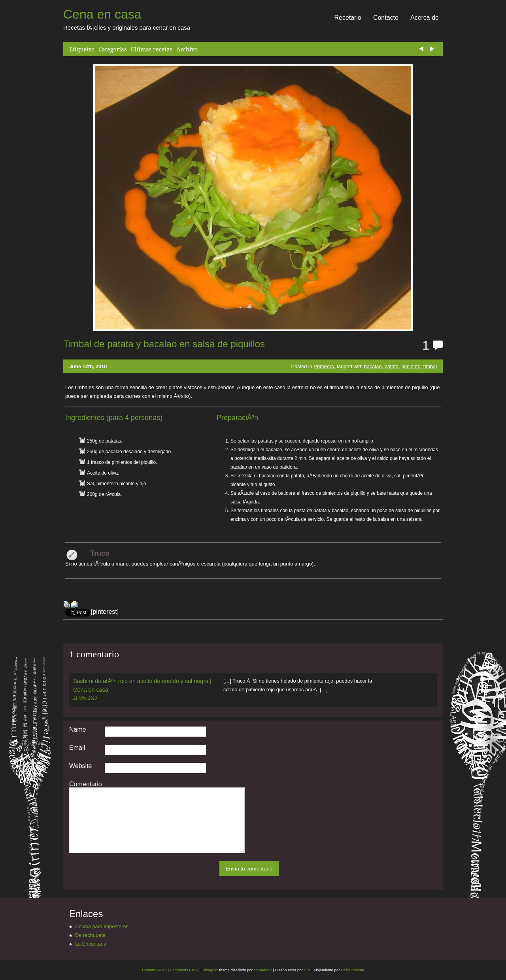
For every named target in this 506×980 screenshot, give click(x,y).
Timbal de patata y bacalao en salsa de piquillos (164, 344)
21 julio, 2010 (85, 698)
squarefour (262, 970)
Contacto (386, 18)
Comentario (86, 784)
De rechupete (90, 935)
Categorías (113, 49)
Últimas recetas (152, 49)
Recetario (347, 18)
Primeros (324, 366)
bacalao (373, 366)
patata (392, 366)
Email (77, 748)
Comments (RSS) (184, 970)
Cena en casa (102, 14)
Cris (307, 970)
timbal (430, 366)
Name (78, 730)
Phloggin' (210, 970)
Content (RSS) (154, 970)
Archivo (187, 49)
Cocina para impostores (102, 926)
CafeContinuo (352, 970)
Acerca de (425, 18)
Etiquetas (82, 49)
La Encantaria (91, 944)
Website (81, 766)
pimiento (411, 366)
